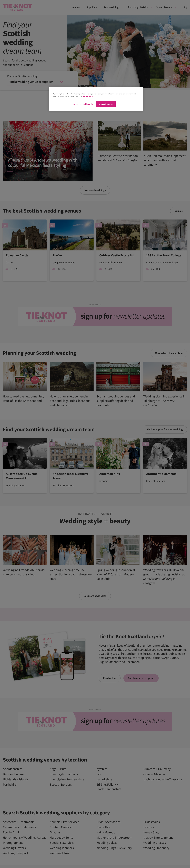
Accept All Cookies (106, 104)
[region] (96, 99)
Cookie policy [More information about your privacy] (88, 96)
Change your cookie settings (83, 104)
